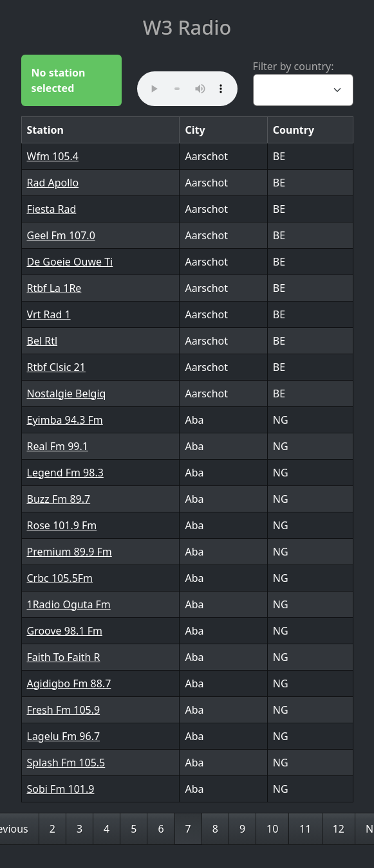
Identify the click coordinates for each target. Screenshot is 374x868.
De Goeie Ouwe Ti (70, 262)
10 (272, 829)
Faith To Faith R (64, 657)
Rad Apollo (53, 183)
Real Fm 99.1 (58, 446)
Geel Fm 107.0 (61, 235)
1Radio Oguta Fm (69, 604)
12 (339, 829)
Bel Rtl (42, 341)
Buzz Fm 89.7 (59, 499)
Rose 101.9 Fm (62, 525)
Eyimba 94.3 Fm (65, 420)
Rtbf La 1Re (54, 288)
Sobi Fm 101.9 (61, 789)
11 (305, 829)
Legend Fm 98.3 (65, 473)
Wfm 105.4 (53, 156)
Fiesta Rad (52, 209)
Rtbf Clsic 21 (56, 367)
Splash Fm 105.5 (66, 763)
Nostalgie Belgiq (67, 393)
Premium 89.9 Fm (70, 552)
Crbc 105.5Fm (60, 578)
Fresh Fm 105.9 (64, 710)
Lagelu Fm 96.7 (64, 736)
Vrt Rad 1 (49, 314)
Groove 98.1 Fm (65, 631)
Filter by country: (294, 66)
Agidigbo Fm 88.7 (69, 683)
